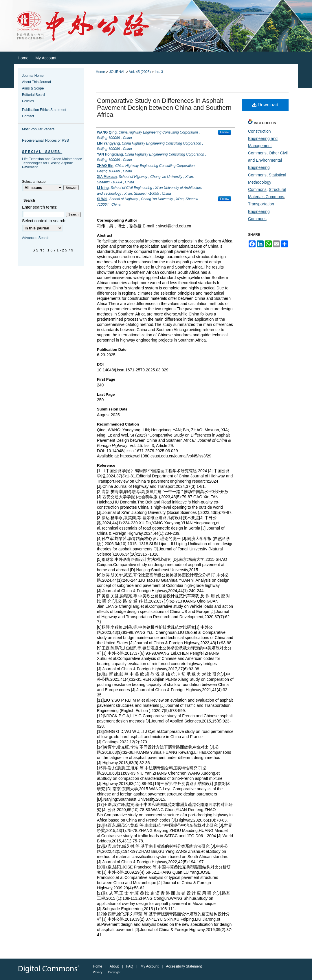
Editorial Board (33, 95)
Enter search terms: (40, 207)
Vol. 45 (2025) (140, 72)
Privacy (98, 972)
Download (265, 105)
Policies (28, 101)
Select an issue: (34, 182)
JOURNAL (117, 72)
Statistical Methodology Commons (267, 182)
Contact (28, 116)
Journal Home (33, 76)
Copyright (114, 972)
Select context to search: (44, 221)
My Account (150, 966)
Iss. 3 (159, 72)
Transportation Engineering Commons (261, 211)
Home (100, 72)
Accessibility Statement (184, 966)
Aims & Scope (33, 88)
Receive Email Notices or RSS (45, 140)
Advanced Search (36, 238)
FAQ (130, 966)
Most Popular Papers (38, 129)
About (114, 966)
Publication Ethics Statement (44, 110)
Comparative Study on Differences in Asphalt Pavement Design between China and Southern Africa (164, 108)
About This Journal (36, 82)
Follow (225, 132)
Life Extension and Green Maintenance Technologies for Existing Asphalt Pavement (52, 163)
